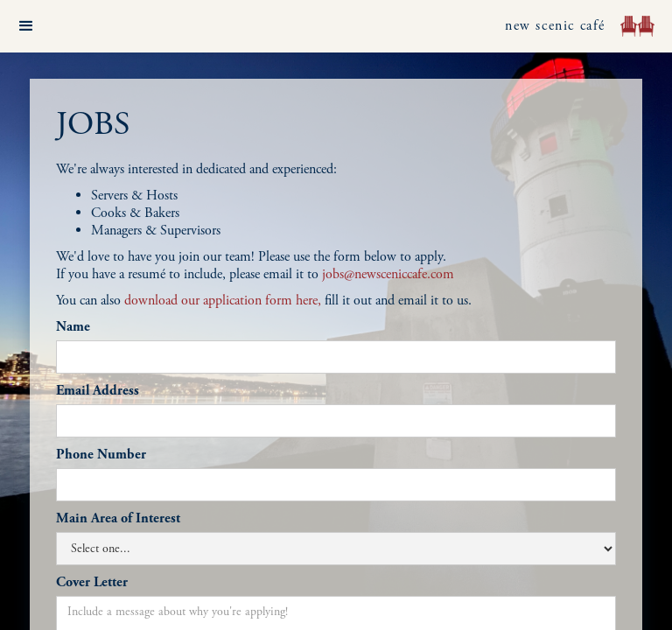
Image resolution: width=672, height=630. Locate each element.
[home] (637, 26)
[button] (26, 26)
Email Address (98, 391)
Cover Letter (92, 583)
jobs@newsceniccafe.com (388, 274)
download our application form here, (223, 301)
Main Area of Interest (118, 519)
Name (73, 327)
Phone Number (101, 455)
